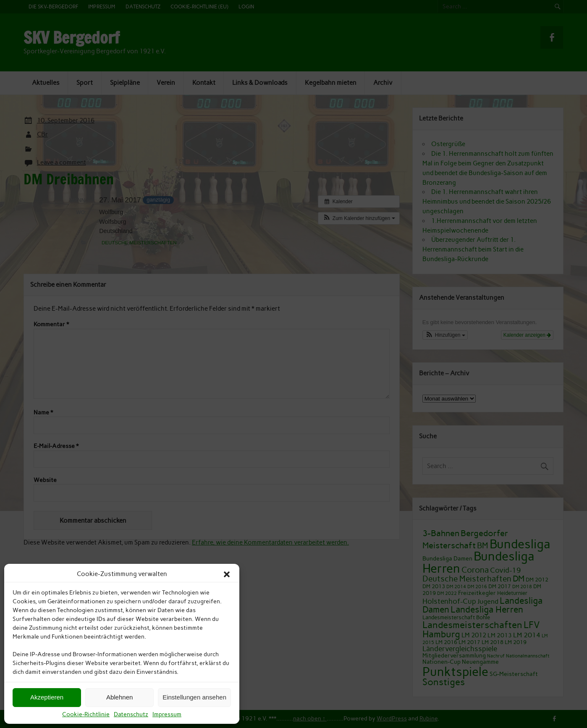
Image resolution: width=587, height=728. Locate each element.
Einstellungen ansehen (194, 697)
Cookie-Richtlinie (86, 714)
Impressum (167, 714)
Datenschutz (131, 714)
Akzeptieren (47, 697)
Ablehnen (119, 697)
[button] (227, 574)
